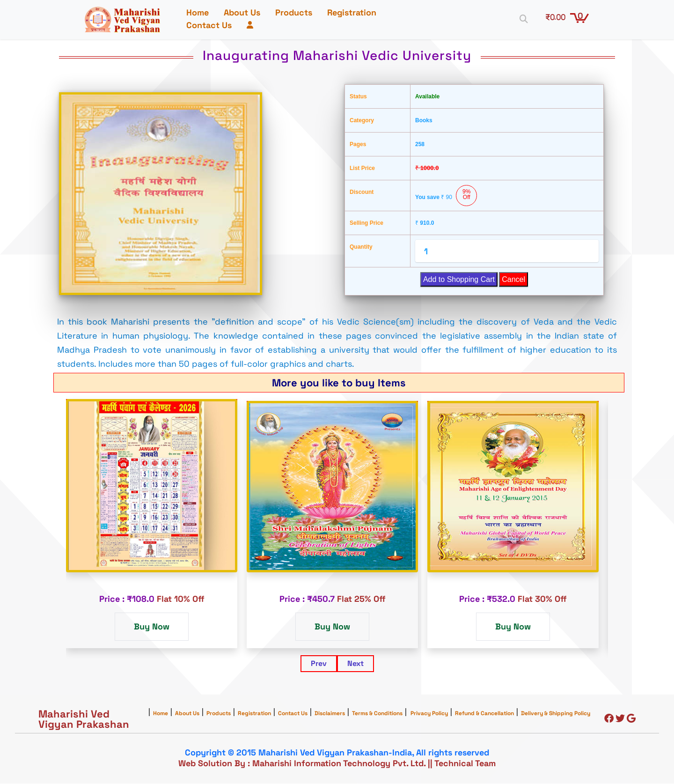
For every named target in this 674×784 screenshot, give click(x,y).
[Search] (521, 19)
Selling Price (366, 223)
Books (424, 121)
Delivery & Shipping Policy (556, 714)
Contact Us (211, 26)
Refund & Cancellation (484, 714)
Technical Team (465, 764)
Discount (362, 192)
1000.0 (427, 168)
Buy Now (152, 627)
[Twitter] (620, 720)
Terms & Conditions (377, 714)
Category (362, 121)
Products (296, 13)
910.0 (425, 223)
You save (446, 196)
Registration (354, 13)
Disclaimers (330, 714)
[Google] (631, 720)
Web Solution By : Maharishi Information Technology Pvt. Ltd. (302, 764)
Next (355, 664)
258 (420, 145)
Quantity (361, 247)
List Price (362, 169)
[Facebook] (609, 720)
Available (427, 97)
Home (199, 13)
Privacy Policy (429, 714)
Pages (358, 145)
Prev (319, 664)
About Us (244, 13)
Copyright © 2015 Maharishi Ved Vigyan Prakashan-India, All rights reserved (337, 753)
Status (358, 97)
